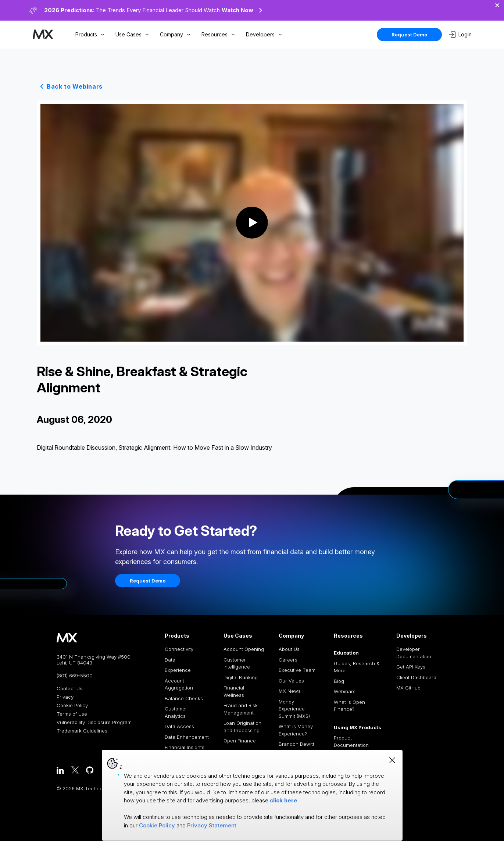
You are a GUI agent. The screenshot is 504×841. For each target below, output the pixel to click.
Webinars (345, 691)
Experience (178, 670)
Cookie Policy (72, 705)
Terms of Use (72, 714)
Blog (339, 681)
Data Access (179, 726)
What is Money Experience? (296, 730)
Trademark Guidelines (82, 731)
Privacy (65, 697)
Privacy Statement (212, 825)
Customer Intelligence (237, 663)
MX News (290, 691)
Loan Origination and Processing (242, 727)
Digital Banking (241, 677)
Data (170, 660)
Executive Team (297, 670)
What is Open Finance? (349, 706)
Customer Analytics (176, 712)
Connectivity (179, 649)
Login (460, 35)
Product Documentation (351, 741)
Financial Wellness (234, 691)
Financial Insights (185, 747)
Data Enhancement (187, 737)
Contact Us (69, 689)
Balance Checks (184, 698)
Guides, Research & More (357, 667)
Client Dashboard (416, 677)
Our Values (291, 681)
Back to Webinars (75, 86)
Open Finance (240, 741)
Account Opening (244, 649)
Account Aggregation (179, 684)
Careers (288, 660)
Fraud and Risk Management (241, 709)
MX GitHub (408, 688)
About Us (289, 649)
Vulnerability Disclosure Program (94, 722)
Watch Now (243, 10)
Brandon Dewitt (296, 744)
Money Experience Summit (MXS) (294, 709)
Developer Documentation (414, 653)
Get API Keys (411, 667)
